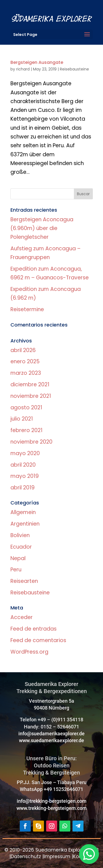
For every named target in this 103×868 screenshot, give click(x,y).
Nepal (18, 558)
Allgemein (23, 512)
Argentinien (25, 524)
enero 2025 (25, 361)
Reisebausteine (74, 69)
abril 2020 (23, 465)
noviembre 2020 (31, 442)
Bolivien (20, 535)
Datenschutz (26, 856)
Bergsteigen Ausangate (37, 62)
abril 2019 (23, 488)
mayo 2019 (25, 476)
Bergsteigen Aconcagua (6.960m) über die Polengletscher (42, 228)
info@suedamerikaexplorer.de (51, 734)
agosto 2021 (26, 408)
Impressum (57, 856)
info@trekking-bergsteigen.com (52, 801)
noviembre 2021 (31, 396)
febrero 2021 (27, 430)
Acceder (22, 617)
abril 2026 (23, 350)
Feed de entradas (34, 629)
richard (23, 69)
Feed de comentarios (38, 640)
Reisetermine (27, 309)
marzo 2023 (26, 373)
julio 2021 (22, 419)
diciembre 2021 (30, 385)
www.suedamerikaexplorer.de (51, 740)
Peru (16, 570)
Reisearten (24, 581)
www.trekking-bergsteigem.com (52, 808)
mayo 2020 (25, 453)
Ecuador (21, 547)
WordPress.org (29, 652)
